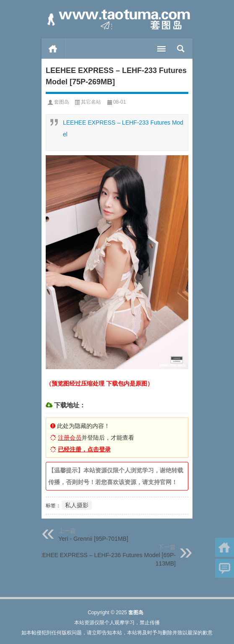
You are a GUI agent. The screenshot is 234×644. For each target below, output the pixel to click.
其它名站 (91, 102)
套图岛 (62, 102)
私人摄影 (77, 505)
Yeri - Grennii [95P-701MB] (93, 539)
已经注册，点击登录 (84, 449)
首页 (53, 49)
